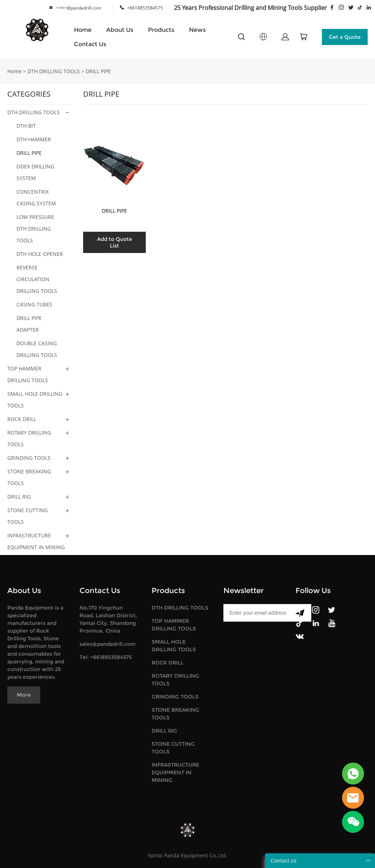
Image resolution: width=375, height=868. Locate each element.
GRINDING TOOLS (29, 458)
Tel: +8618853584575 (106, 657)
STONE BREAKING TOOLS (29, 477)
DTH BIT (26, 126)
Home (83, 30)
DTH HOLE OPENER (40, 254)
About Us (120, 30)
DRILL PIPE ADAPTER (29, 324)
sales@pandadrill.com (79, 8)
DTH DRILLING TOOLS (54, 71)
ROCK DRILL (22, 419)
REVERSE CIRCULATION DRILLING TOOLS (37, 279)
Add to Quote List (115, 242)
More (24, 695)
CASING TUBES (34, 304)
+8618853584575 (145, 8)
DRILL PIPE (98, 71)
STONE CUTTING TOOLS (27, 516)
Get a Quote (345, 37)
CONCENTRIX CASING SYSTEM (36, 198)
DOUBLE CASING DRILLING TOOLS (37, 349)
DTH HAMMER (34, 139)
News (197, 30)
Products (161, 30)
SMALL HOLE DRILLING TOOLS (35, 400)
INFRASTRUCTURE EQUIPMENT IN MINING (36, 541)
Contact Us (90, 44)
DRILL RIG (19, 497)
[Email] (256, 613)
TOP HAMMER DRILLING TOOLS (28, 374)
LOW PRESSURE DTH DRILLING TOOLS (35, 229)
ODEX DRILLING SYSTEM (35, 172)
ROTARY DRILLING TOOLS (29, 438)
